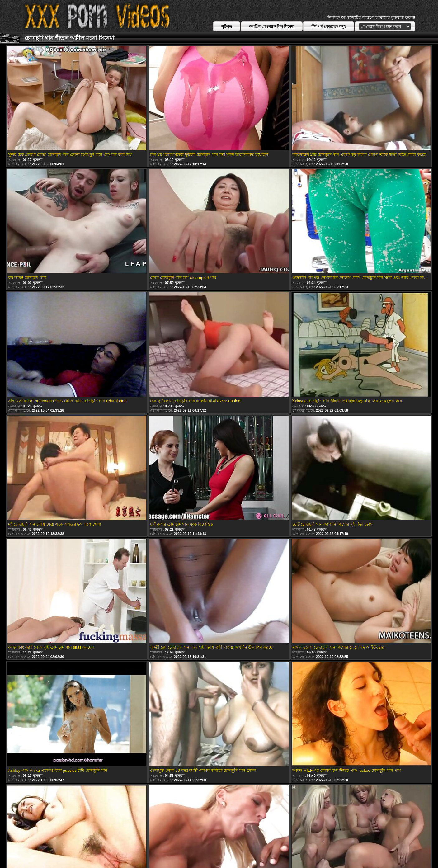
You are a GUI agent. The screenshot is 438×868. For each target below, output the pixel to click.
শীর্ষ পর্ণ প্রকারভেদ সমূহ (328, 26)
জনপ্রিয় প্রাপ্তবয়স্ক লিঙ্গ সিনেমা (272, 26)
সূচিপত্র (227, 26)
